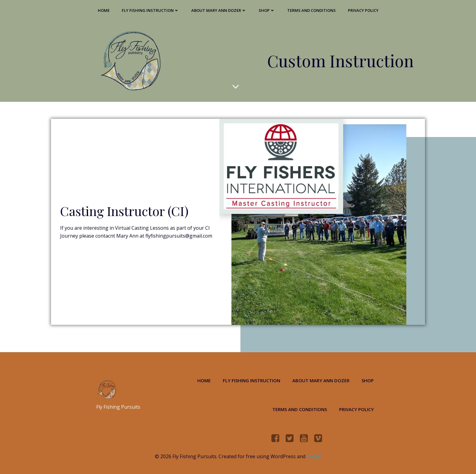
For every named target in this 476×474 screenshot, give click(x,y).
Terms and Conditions (311, 10)
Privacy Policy (363, 10)
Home (104, 10)
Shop (267, 10)
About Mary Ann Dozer (219, 10)
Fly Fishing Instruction (150, 10)
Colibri (314, 456)
